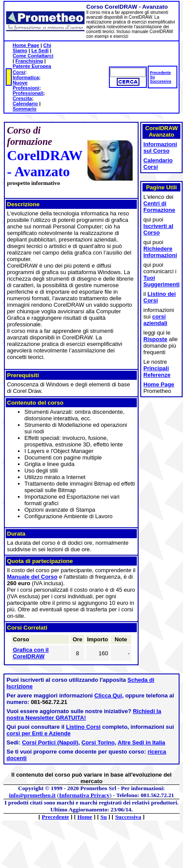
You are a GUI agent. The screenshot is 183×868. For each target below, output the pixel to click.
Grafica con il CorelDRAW (30, 653)
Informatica (26, 77)
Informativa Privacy (85, 795)
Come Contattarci (33, 56)
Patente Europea (32, 66)
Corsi (19, 72)
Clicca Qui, (109, 695)
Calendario (25, 104)
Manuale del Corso (32, 577)
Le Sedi (40, 50)
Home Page (26, 45)
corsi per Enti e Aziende (39, 733)
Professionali (28, 93)
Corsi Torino (98, 742)
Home (85, 817)
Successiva (161, 81)
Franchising (29, 61)
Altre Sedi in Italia (141, 742)
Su (152, 77)
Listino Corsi (83, 727)
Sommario (25, 109)
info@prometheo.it (32, 795)
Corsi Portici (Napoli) (50, 742)
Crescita (22, 98)
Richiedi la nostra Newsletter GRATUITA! (84, 714)
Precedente (160, 73)
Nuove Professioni (26, 85)
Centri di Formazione (159, 207)
